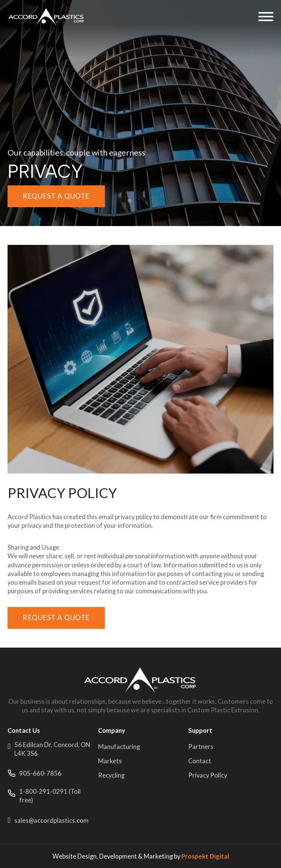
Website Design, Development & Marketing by (141, 856)
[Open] (266, 17)
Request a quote (56, 196)
